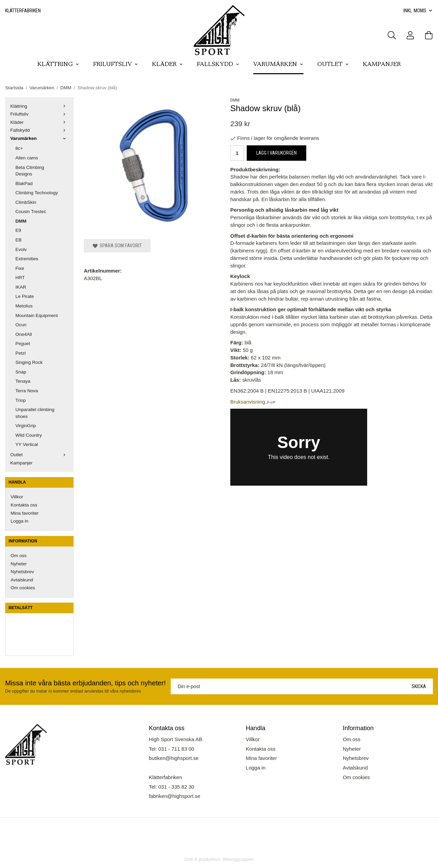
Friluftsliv (116, 65)
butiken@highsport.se (174, 758)
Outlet (333, 65)
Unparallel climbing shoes (35, 413)
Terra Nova (27, 391)
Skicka (419, 686)
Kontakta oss (24, 505)
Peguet (23, 344)
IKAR (21, 287)
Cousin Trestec (31, 212)
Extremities (27, 259)
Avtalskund (22, 580)
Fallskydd (218, 65)
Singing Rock (29, 362)
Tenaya (23, 381)
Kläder (168, 65)
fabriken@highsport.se (175, 796)
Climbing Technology (37, 193)
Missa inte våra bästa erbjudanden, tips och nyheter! (85, 683)
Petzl (21, 353)
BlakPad (24, 183)
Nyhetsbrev (22, 572)
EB (18, 240)
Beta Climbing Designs (30, 171)
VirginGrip (26, 426)
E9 (18, 230)
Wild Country (29, 435)
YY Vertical (27, 444)
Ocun (21, 325)
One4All (24, 334)
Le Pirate (25, 296)
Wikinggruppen (238, 859)
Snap (21, 372)
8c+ (19, 148)
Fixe (20, 268)
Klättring (58, 65)
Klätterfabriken (23, 11)
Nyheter (19, 564)
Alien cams (27, 158)
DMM (21, 221)
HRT (20, 278)
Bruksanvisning (248, 402)
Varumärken (278, 65)
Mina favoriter (25, 513)
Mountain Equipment (37, 315)
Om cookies (23, 588)
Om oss (19, 556)
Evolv (21, 249)
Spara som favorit (117, 246)
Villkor (17, 497)
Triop (21, 400)
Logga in (20, 521)
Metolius (24, 306)
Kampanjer (382, 65)
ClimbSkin (26, 202)
